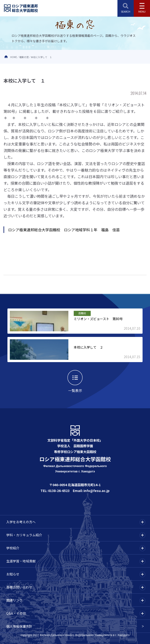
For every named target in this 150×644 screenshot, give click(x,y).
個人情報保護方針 (19, 626)
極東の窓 (24, 57)
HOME (14, 57)
